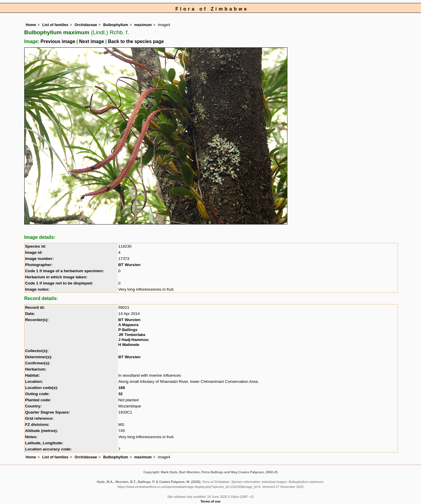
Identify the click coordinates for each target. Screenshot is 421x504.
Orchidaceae (86, 25)
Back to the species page (136, 41)
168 (122, 388)
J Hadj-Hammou (133, 340)
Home (31, 25)
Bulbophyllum (116, 25)
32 (121, 394)
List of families (55, 25)
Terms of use (211, 501)
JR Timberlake (132, 335)
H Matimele (129, 345)
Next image (91, 41)
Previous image (58, 41)
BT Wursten (130, 265)
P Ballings (128, 330)
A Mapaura (128, 325)
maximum (143, 25)
